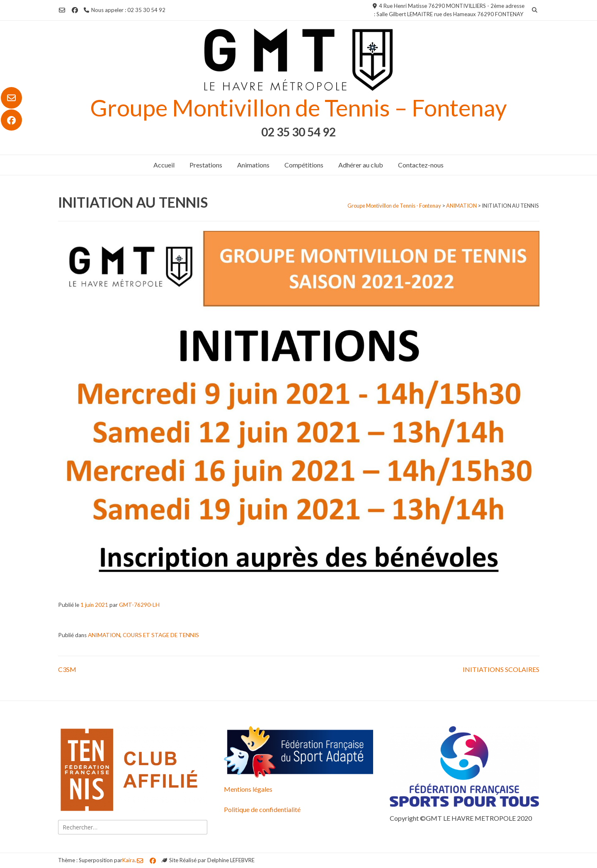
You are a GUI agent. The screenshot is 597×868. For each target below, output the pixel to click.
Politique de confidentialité (262, 809)
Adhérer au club (361, 165)
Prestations (206, 165)
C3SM (67, 669)
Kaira (129, 860)
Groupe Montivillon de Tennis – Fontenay (298, 108)
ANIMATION (104, 635)
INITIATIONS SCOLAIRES (501, 669)
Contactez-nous (421, 165)
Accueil (164, 165)
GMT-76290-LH (139, 605)
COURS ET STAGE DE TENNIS (161, 635)
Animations (253, 165)
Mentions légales (248, 789)
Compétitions (304, 165)
